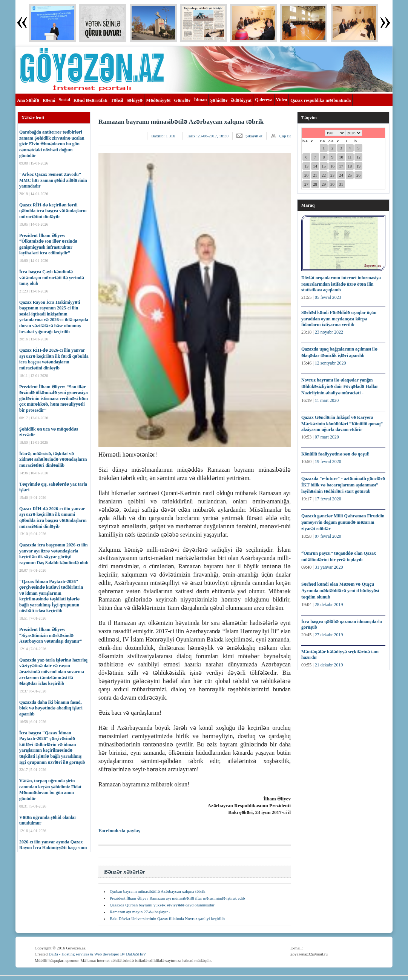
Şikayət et (254, 136)
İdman (200, 100)
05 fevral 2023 (328, 297)
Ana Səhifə (28, 100)
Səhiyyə (135, 100)
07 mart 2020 (327, 437)
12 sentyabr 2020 (331, 363)
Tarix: (208, 136)
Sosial (64, 100)
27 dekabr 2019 (329, 635)
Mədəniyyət (158, 100)
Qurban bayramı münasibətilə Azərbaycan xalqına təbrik (157, 891)
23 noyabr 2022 (329, 332)
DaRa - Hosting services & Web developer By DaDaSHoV (97, 954)
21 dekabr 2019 (329, 665)
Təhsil (117, 100)
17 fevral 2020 (328, 499)
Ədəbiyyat (241, 100)
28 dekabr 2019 (329, 605)
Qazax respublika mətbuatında (321, 100)
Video (282, 100)
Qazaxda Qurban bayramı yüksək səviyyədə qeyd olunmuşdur (162, 905)
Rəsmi (49, 100)
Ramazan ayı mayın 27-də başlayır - (140, 912)
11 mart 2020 (327, 400)
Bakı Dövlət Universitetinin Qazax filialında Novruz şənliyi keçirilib (167, 918)
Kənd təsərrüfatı (90, 100)
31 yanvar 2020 (329, 567)
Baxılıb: (163, 136)
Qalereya (264, 100)
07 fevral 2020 (328, 536)
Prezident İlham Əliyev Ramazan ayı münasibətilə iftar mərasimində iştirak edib (177, 898)
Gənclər (182, 100)
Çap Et (285, 136)
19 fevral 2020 (328, 462)
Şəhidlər (219, 100)
